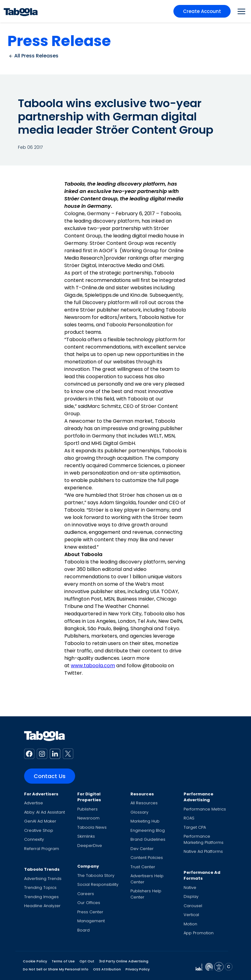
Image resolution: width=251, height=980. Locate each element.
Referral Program (42, 849)
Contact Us (50, 776)
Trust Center (143, 867)
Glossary (139, 812)
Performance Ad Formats (202, 875)
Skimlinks (86, 836)
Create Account (202, 11)
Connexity (34, 839)
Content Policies (147, 858)
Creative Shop (39, 830)
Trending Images (41, 897)
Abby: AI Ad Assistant (45, 812)
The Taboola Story (96, 875)
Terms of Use (63, 961)
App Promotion (199, 933)
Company (88, 866)
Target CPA (195, 827)
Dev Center (142, 849)
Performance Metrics (205, 809)
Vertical (191, 915)
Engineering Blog (148, 830)
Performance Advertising (198, 797)
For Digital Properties (89, 797)
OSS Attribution (107, 969)
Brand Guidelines (148, 839)
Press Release (59, 41)
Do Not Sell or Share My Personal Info (56, 969)
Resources (142, 794)
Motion (190, 924)
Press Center (90, 912)
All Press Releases (34, 56)
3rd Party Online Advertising (124, 961)
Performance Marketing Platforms (204, 839)
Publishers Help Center (146, 894)
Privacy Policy (138, 969)
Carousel (193, 906)
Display (191, 896)
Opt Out (87, 961)
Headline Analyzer (42, 906)
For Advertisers (41, 794)
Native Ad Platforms (203, 851)
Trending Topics (40, 888)
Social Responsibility (98, 884)
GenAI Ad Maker (40, 821)
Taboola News (92, 827)
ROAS (189, 818)
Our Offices (89, 903)
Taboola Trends (42, 869)
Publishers (87, 809)
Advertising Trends (43, 879)
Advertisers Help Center (147, 879)
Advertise (34, 803)
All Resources (144, 803)
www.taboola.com (93, 666)
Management (91, 921)
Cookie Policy (35, 961)
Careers (86, 894)
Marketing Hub (145, 821)
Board (83, 930)
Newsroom (88, 818)
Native (190, 888)
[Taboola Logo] (21, 11)
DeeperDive (90, 846)
